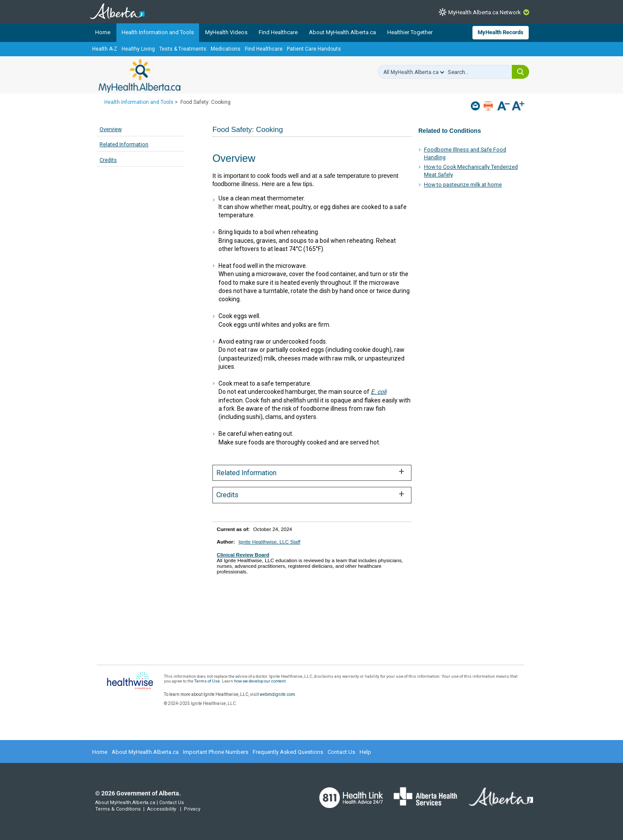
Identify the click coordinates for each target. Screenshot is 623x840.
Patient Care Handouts (314, 49)
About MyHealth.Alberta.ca (342, 32)
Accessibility (162, 809)
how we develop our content (260, 681)
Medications (226, 49)
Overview (111, 129)
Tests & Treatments (183, 49)
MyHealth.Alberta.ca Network (485, 12)
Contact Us (341, 752)
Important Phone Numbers (216, 752)
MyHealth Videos (226, 32)
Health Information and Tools (158, 32)
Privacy (192, 809)
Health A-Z (105, 49)
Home (103, 32)
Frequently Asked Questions (288, 752)
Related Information (124, 144)
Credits (108, 160)
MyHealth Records (501, 32)
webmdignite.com (277, 694)
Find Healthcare (278, 32)
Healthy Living (138, 49)
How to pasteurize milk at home (463, 185)
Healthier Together (410, 32)
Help (365, 752)
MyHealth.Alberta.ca (140, 76)
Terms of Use (207, 681)
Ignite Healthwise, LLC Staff (269, 542)
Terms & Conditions (118, 809)
